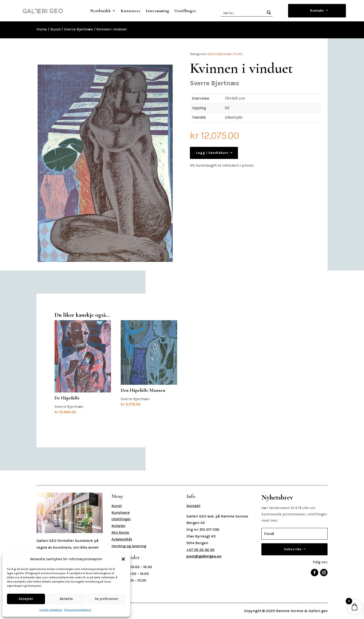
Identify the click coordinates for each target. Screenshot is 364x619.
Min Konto (120, 532)
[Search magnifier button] (269, 13)
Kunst (55, 29)
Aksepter (26, 599)
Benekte (66, 599)
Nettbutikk (101, 11)
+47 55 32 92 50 (200, 550)
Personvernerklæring (78, 610)
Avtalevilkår (122, 539)
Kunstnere (131, 11)
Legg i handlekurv (212, 153)
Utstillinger (185, 11)
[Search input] (243, 13)
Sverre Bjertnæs (78, 29)
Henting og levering (129, 546)
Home (42, 29)
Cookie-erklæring (51, 610)
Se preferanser (107, 599)
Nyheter (119, 526)
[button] (123, 559)
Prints (238, 54)
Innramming (158, 11)
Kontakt (317, 11)
